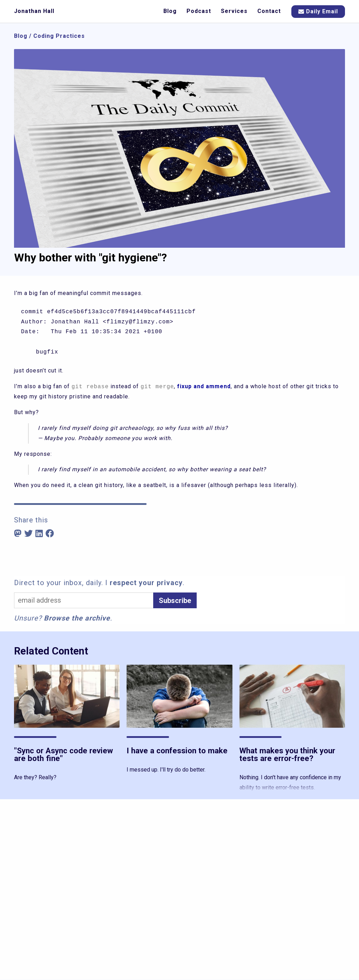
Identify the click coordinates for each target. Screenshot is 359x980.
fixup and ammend (204, 387)
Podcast (199, 11)
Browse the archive (77, 618)
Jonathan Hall (34, 11)
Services (234, 11)
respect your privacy (146, 583)
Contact (269, 11)
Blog (170, 11)
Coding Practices (59, 36)
